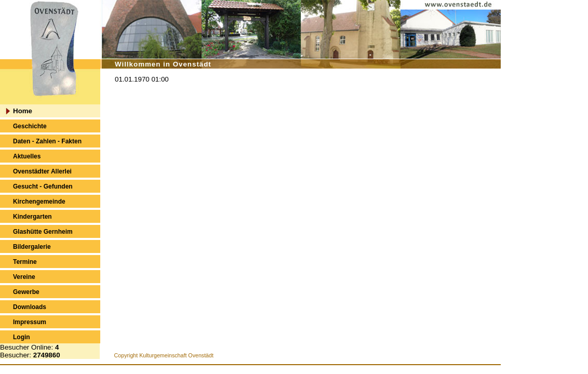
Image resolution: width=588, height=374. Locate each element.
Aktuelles (27, 156)
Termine (25, 262)
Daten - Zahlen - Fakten (47, 141)
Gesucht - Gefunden (43, 186)
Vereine (24, 277)
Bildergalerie (32, 247)
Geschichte (30, 126)
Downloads (30, 307)
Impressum (30, 322)
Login (22, 337)
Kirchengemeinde (39, 202)
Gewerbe (26, 292)
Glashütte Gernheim (43, 232)
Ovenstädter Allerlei (42, 171)
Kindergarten (32, 217)
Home (23, 111)
